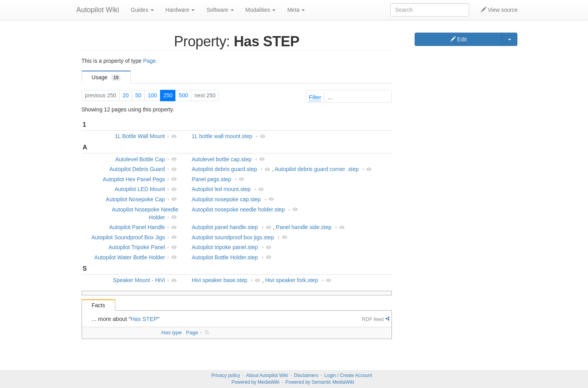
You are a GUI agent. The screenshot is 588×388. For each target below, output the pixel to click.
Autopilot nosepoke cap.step (226, 199)
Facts (98, 305)
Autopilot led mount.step (221, 189)
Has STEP (144, 319)
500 (183, 95)
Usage (106, 77)
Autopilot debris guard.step (225, 169)
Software (220, 10)
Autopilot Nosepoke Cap (136, 199)
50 (138, 95)
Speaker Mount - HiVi (139, 280)
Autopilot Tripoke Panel (137, 247)
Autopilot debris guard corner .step (317, 169)
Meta (296, 10)
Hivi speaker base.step (220, 280)
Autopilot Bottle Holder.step (225, 257)
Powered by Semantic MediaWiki (319, 382)
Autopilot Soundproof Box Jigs (128, 237)
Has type (171, 332)
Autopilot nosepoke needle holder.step (238, 209)
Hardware (180, 10)
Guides (142, 10)
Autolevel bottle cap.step (222, 159)
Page (150, 61)
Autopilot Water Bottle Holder (130, 257)
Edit (459, 39)
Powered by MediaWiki (255, 382)
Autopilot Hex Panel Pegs (134, 179)
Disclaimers (306, 375)
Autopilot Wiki (98, 10)
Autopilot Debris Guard (137, 169)
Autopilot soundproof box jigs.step (233, 237)
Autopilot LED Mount (140, 189)
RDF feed (373, 319)
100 (152, 95)
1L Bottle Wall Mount (140, 136)
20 (126, 95)
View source (499, 10)
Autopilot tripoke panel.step (225, 247)
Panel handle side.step (304, 227)
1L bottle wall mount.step (222, 136)
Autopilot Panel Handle (137, 227)
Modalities (261, 10)
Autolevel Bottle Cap (140, 159)
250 (168, 95)
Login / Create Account (348, 375)
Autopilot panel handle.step (225, 227)
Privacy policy (226, 375)
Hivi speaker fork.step (292, 280)
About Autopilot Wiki (267, 375)
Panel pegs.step (211, 179)
